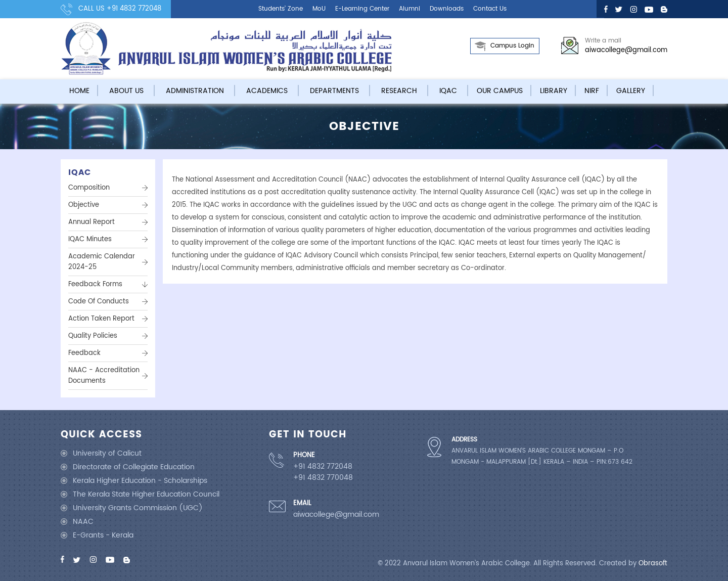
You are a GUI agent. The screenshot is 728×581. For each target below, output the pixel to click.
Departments (334, 91)
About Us (126, 91)
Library (554, 91)
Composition (89, 188)
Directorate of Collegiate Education (134, 467)
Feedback (84, 353)
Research (399, 91)
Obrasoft (653, 564)
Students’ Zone (281, 9)
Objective (84, 205)
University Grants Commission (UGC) (138, 508)
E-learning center (362, 9)
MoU (319, 9)
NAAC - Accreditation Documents (104, 376)
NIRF (592, 91)
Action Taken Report (101, 319)
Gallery (631, 91)
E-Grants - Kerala (103, 535)
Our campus (500, 91)
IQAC (448, 91)
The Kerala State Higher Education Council (146, 494)
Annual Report (92, 222)
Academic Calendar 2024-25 (102, 262)
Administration (195, 91)
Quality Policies (93, 336)
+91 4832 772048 (134, 9)
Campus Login (512, 46)
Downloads (447, 9)
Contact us (490, 9)
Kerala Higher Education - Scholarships (140, 481)
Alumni (409, 9)
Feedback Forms (95, 284)
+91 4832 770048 (323, 478)
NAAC (83, 522)
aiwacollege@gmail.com (626, 50)
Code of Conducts (99, 302)
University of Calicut (107, 453)
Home (79, 91)
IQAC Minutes (90, 239)
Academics (267, 91)
